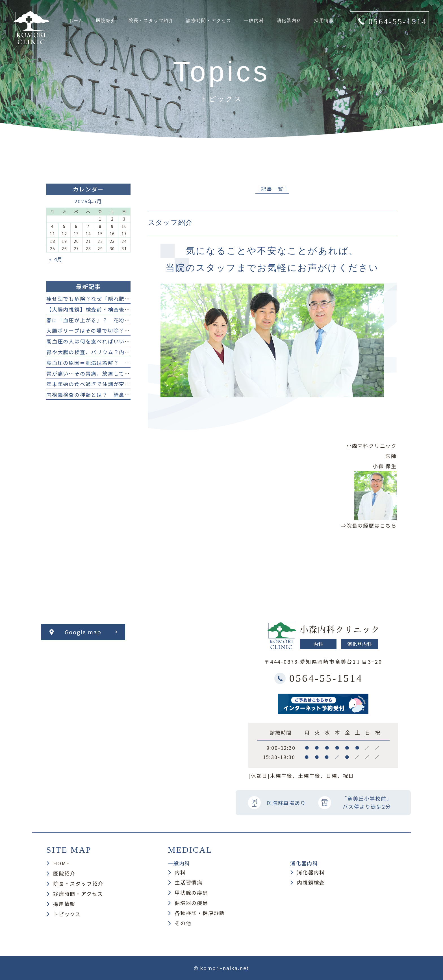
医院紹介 (64, 873)
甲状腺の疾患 (191, 892)
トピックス (67, 914)
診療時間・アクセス (78, 894)
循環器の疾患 (191, 903)
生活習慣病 (189, 882)
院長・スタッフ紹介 (78, 883)
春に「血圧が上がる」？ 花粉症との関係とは (105, 320)
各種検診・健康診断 (200, 913)
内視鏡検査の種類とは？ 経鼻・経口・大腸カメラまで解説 (122, 395)
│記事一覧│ (272, 189)
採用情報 (64, 904)
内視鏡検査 (311, 882)
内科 (180, 872)
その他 (183, 923)
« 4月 (56, 259)
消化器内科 (311, 872)
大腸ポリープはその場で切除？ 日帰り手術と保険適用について (127, 330)
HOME (61, 863)
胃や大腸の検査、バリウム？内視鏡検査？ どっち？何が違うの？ (130, 352)
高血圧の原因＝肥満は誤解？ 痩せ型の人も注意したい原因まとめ (130, 363)
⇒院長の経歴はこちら (369, 525)
